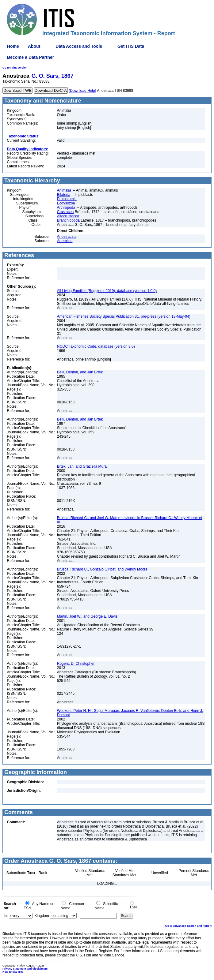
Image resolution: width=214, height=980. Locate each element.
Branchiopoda (68, 220)
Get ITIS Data (131, 46)
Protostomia (67, 199)
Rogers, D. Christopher (76, 664)
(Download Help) (82, 91)
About (34, 46)
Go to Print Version (15, 68)
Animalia (64, 190)
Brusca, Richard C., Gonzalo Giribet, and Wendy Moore (102, 569)
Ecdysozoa (66, 203)
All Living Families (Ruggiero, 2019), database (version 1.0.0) (107, 291)
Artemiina (65, 241)
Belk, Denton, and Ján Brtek (80, 372)
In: (6, 916)
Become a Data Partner (31, 57)
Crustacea (65, 212)
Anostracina (67, 237)
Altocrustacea (68, 216)
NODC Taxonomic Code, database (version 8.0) (96, 346)
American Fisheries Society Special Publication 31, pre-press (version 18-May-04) (124, 316)
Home (13, 46)
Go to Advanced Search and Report (188, 926)
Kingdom (42, 916)
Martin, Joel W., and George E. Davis (87, 616)
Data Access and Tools (79, 46)
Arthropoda (66, 208)
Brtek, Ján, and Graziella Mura (82, 466)
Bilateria (64, 195)
